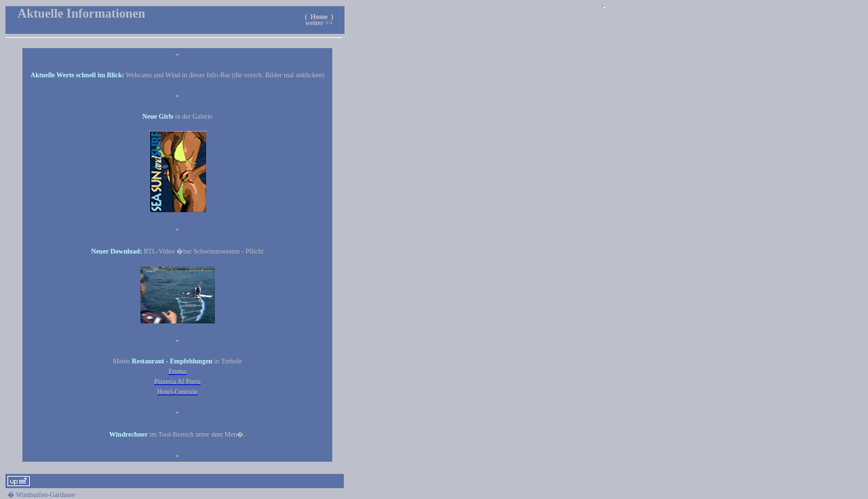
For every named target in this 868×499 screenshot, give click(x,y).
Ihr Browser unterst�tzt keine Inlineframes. (604, 7)
